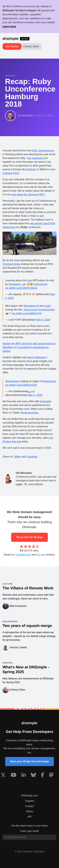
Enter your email (29, 831)
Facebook (32, 457)
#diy (30, 280)
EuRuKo (31, 169)
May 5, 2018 (35, 395)
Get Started (12, 46)
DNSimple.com (29, 796)
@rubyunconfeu (29, 413)
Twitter (17, 457)
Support (29, 801)
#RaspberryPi (31, 306)
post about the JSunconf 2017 (28, 195)
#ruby (48, 306)
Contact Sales (31, 46)
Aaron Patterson (36, 357)
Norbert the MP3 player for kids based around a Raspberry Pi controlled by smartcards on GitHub (29, 347)
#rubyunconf (40, 284)
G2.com (41, 555)
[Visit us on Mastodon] (51, 775)
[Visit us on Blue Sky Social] (33, 775)
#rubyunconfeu (47, 310)
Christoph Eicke (11, 264)
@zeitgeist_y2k (17, 284)
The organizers (35, 158)
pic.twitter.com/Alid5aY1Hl (27, 313)
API (30, 817)
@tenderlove (12, 381)
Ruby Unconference (43, 151)
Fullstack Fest (10, 173)
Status (29, 811)
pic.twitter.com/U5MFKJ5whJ (21, 288)
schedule (45, 401)
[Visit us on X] (3, 775)
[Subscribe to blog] (54, 837)
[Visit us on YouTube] (14, 775)
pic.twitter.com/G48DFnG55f (21, 385)
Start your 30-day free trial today (29, 761)
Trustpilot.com (23, 555)
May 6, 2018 (43, 320)
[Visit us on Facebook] (42, 775)
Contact (29, 806)
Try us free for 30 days (30, 537)
